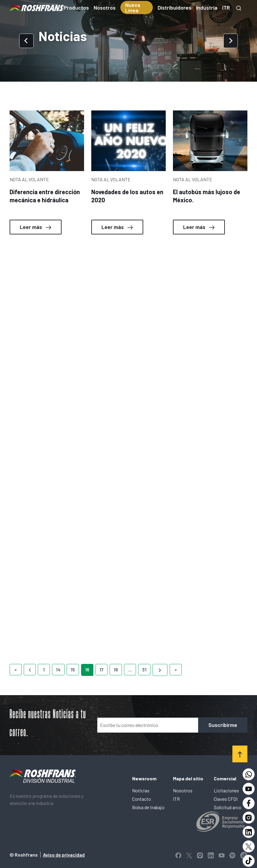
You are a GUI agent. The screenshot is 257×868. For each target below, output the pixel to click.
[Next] (160, 670)
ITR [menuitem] (226, 8)
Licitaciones (226, 790)
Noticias (141, 790)
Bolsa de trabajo (148, 807)
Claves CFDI (226, 799)
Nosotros (183, 790)
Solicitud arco (228, 807)
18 (116, 669)
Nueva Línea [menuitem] (133, 8)
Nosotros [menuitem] (105, 8)
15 (73, 669)
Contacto (142, 799)
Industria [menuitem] (207, 8)
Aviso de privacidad (64, 855)
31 (144, 669)
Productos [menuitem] (76, 8)
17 (101, 669)
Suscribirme (223, 725)
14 (58, 669)
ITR (176, 799)
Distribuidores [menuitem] (174, 8)
